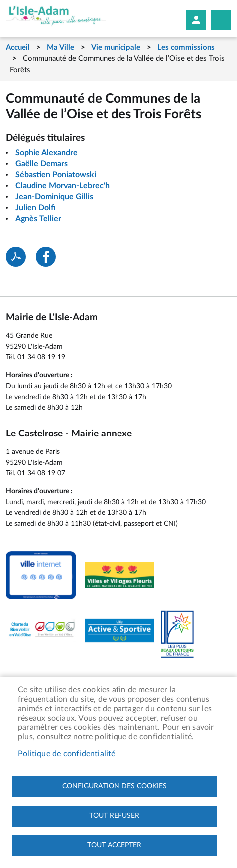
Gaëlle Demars (42, 164)
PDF (16, 257)
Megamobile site (221, 20)
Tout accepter (114, 845)
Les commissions (186, 48)
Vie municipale (116, 48)
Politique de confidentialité (67, 754)
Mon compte (196, 20)
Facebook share (46, 257)
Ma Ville (60, 48)
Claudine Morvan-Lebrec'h (62, 186)
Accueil (18, 48)
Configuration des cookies (115, 786)
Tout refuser (114, 816)
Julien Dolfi (36, 208)
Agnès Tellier (38, 219)
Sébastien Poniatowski (56, 175)
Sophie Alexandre (47, 153)
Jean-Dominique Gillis (54, 197)
